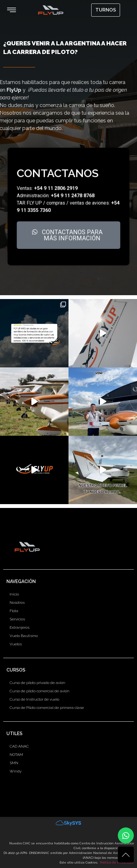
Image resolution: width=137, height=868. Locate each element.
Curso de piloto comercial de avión (40, 691)
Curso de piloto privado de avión (37, 683)
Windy (16, 771)
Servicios (17, 619)
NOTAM (16, 755)
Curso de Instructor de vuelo (34, 699)
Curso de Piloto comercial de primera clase (47, 708)
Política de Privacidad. (117, 862)
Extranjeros (20, 627)
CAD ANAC (19, 746)
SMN (14, 763)
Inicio (14, 594)
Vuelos (16, 644)
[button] (12, 10)
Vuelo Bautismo (24, 636)
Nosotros (17, 603)
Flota (14, 611)
